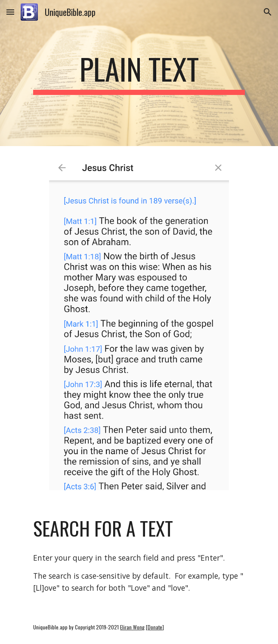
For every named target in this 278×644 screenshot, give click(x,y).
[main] (139, 73)
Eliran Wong (132, 627)
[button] (10, 12)
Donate (155, 627)
